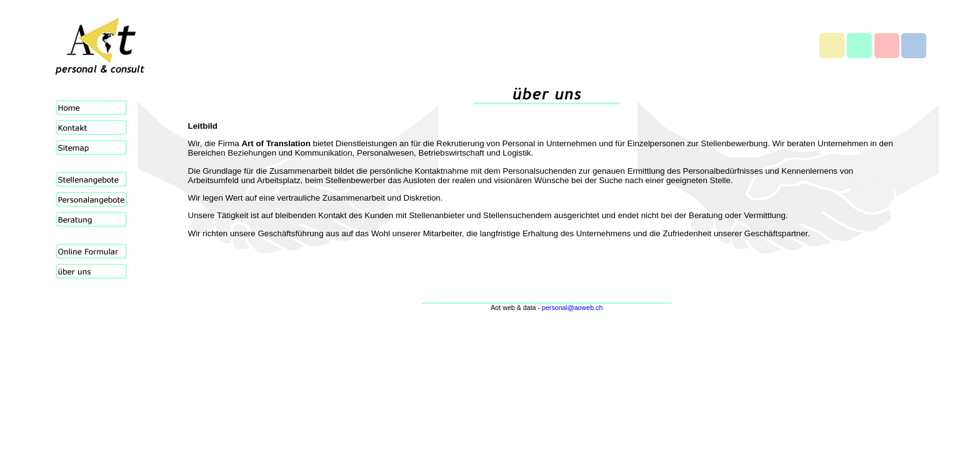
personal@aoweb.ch (572, 307)
